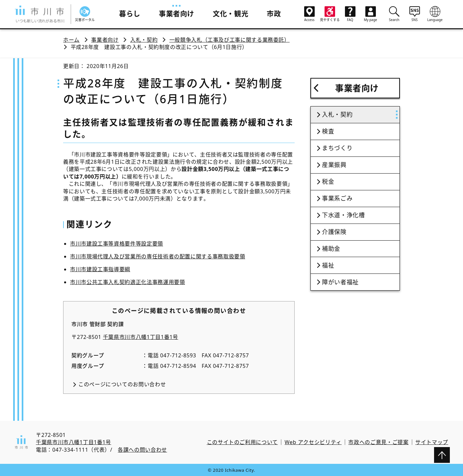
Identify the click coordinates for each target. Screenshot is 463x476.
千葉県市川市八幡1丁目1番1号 (141, 337)
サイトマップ (432, 442)
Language (435, 14)
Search (394, 14)
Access (309, 14)
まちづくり (337, 148)
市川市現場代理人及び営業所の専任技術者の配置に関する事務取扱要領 (158, 256)
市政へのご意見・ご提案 (378, 442)
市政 (274, 13)
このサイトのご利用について (242, 442)
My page (371, 14)
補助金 (331, 249)
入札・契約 (144, 40)
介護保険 (334, 232)
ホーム (71, 40)
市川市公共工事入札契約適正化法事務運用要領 (127, 282)
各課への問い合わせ (142, 450)
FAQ (350, 14)
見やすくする (330, 14)
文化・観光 (231, 13)
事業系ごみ (337, 198)
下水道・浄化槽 (343, 215)
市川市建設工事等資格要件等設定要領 (117, 244)
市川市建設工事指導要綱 (100, 269)
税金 (328, 181)
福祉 (328, 265)
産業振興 (334, 165)
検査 (328, 131)
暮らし (130, 13)
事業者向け (177, 13)
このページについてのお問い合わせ (122, 384)
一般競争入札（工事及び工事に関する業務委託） (230, 40)
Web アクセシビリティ (313, 442)
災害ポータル (85, 14)
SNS (415, 14)
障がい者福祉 (340, 282)
